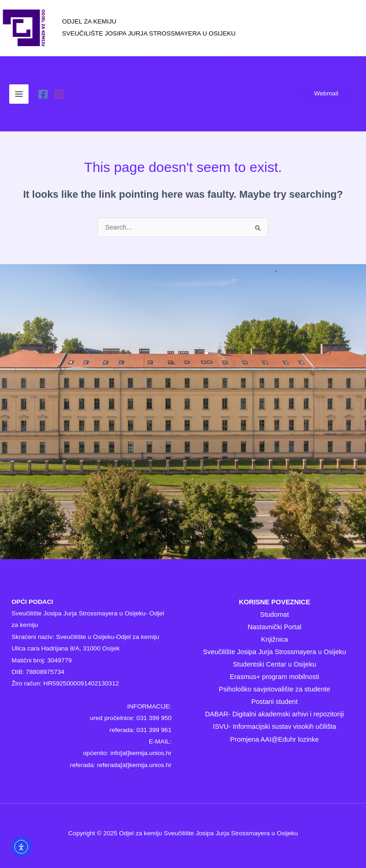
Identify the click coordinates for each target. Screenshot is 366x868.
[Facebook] (43, 94)
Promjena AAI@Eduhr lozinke (274, 739)
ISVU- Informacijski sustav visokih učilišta (274, 726)
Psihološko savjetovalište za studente (275, 689)
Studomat (274, 614)
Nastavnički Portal (274, 627)
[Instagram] (59, 94)
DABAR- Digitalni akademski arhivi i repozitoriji (274, 714)
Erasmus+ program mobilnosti (274, 677)
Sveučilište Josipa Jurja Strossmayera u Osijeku (274, 652)
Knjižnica (274, 639)
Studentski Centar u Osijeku (274, 664)
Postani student (274, 702)
